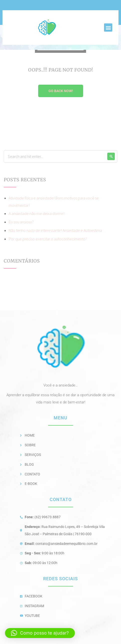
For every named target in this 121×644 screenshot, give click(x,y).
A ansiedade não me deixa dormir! (37, 213)
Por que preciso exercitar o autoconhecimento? (48, 239)
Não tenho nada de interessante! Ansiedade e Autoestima (55, 230)
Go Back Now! (61, 91)
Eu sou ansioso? (21, 222)
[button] (108, 28)
